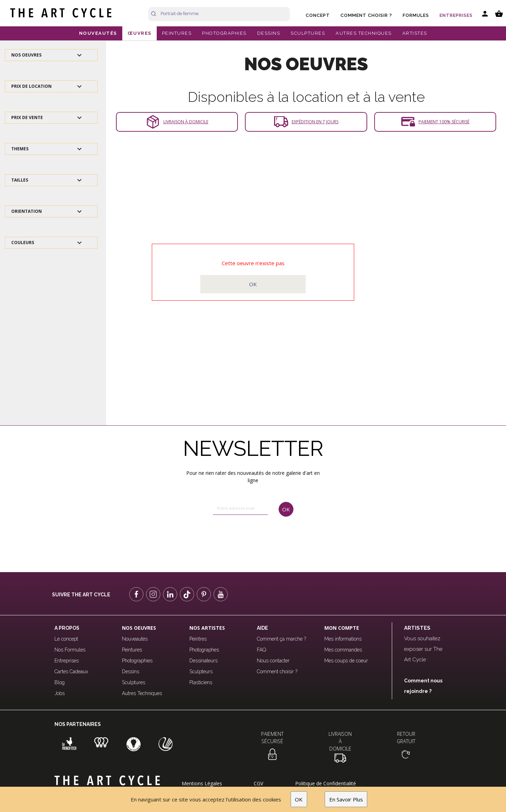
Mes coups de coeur (346, 661)
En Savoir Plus (346, 799)
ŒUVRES (140, 33)
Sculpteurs (201, 672)
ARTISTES (415, 33)
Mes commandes (343, 650)
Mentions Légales (202, 783)
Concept (318, 15)
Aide (262, 628)
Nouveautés (135, 639)
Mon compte (342, 628)
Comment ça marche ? (281, 639)
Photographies (137, 661)
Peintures (132, 650)
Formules (416, 15)
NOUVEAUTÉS (98, 33)
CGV (258, 783)
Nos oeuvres (139, 628)
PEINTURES (177, 33)
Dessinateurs (203, 661)
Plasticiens (201, 682)
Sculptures (134, 682)
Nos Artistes (207, 628)
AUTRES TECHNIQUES (364, 33)
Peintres (198, 639)
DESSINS (269, 33)
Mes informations (343, 639)
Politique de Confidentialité (326, 783)
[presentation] (243, 538)
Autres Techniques (142, 693)
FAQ (261, 650)
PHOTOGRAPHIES (224, 33)
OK (299, 799)
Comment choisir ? (366, 15)
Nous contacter (273, 661)
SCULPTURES (308, 33)
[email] (240, 509)
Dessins (131, 672)
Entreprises (456, 15)
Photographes (204, 650)
